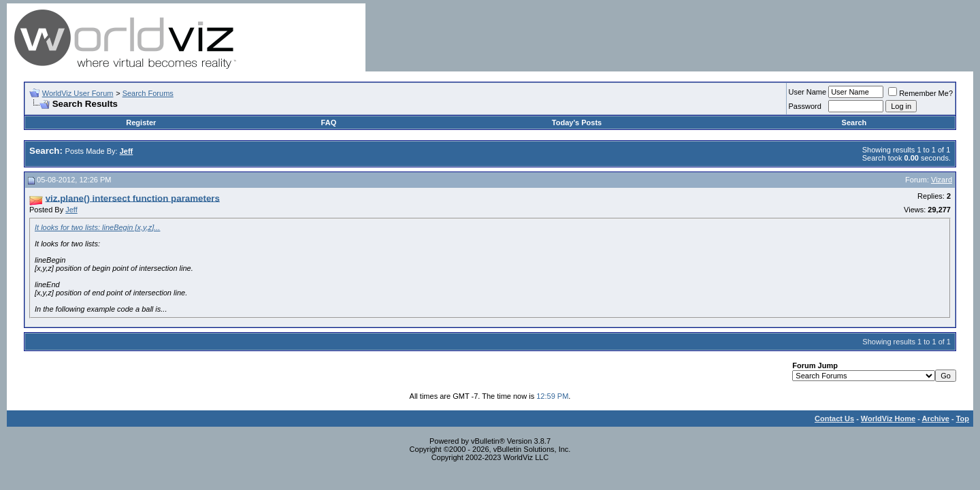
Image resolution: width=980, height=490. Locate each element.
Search (854, 122)
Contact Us (834, 419)
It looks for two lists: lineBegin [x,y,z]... (97, 227)
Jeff (71, 210)
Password (805, 106)
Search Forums (148, 93)
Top (963, 419)
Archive (936, 419)
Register (141, 122)
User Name (808, 92)
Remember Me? (920, 93)
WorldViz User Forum (78, 93)
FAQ (329, 122)
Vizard (942, 180)
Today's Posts (577, 122)
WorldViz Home (888, 419)
